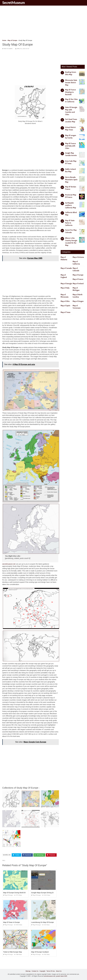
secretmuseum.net (9, 564)
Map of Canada (66, 268)
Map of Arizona (78, 257)
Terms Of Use (51, 971)
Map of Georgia (66, 284)
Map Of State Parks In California (70, 223)
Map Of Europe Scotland (40, 952)
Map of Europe (8, 49)
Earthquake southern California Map (71, 205)
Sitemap (28, 971)
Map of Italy (65, 288)
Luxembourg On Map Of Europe (42, 922)
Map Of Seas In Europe (11, 922)
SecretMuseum (14, 3)
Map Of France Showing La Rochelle (71, 92)
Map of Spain (65, 306)
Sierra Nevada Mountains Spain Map (71, 180)
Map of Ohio (65, 301)
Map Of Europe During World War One (17, 893)
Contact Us (35, 971)
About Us (59, 971)
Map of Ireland (78, 284)
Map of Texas (65, 312)
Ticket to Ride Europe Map (13, 952)
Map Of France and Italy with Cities (71, 146)
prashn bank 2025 (62, 976)
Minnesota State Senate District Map (71, 83)
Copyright (42, 971)
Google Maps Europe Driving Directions (45, 893)
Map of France (78, 279)
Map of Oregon (78, 301)
